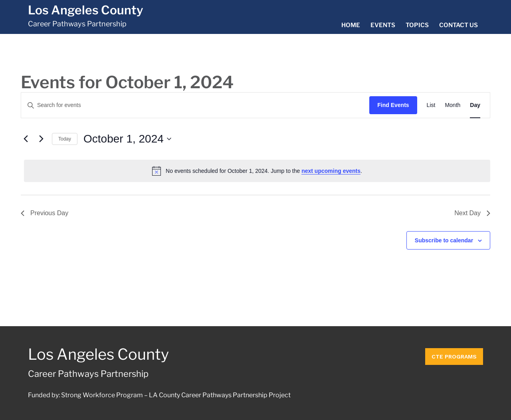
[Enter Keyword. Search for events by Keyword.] (195, 105)
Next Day (472, 213)
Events (383, 25)
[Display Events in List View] (431, 105)
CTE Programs (454, 355)
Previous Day (45, 213)
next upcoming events (331, 171)
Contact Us (459, 25)
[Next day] (41, 139)
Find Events (393, 105)
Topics (417, 25)
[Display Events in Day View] (475, 105)
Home (351, 25)
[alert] (257, 171)
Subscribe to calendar (444, 240)
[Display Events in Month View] (453, 105)
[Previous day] (26, 139)
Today (65, 139)
